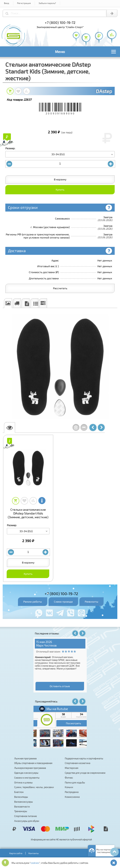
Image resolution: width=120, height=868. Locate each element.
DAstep (104, 91)
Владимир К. (59, 645)
